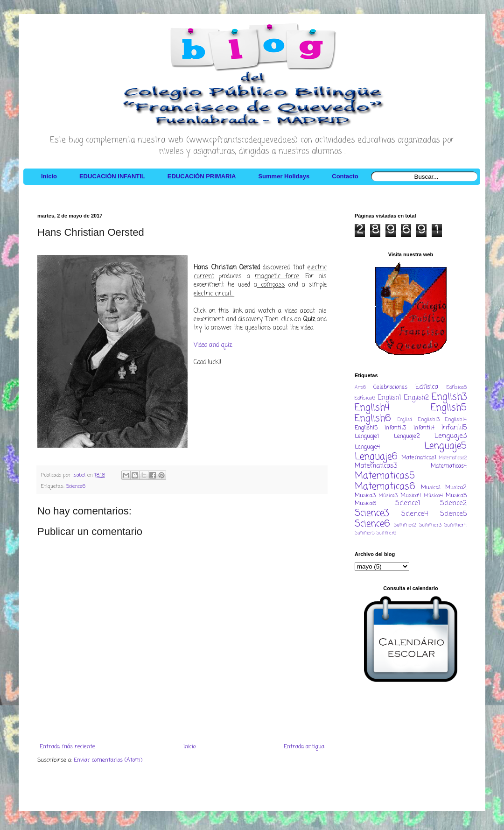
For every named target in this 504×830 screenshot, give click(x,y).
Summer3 (430, 525)
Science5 (453, 514)
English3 (449, 397)
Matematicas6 (385, 487)
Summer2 (405, 525)
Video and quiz (213, 345)
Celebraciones (390, 387)
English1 (389, 398)
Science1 (408, 503)
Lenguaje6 (376, 457)
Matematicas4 (449, 466)
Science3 (372, 513)
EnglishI (405, 420)
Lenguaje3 (451, 436)
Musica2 (456, 488)
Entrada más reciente (67, 747)
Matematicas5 (385, 476)
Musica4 (411, 496)
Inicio (189, 747)
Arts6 (360, 388)
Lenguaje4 (367, 447)
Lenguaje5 (445, 446)
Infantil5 (454, 428)
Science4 (415, 514)
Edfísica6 (365, 398)
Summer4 (455, 525)
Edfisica (427, 387)
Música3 (388, 496)
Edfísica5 (457, 387)
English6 (373, 419)
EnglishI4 (456, 420)
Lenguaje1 (367, 436)
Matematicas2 (453, 458)
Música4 (433, 496)
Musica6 (365, 504)
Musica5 (456, 496)
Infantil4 (424, 428)
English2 (416, 398)
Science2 (453, 503)
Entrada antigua (304, 747)
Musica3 (365, 496)
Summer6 (386, 533)
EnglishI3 (429, 420)
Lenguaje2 (407, 436)
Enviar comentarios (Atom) (108, 760)
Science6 (76, 486)
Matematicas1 (419, 458)
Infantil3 (395, 428)
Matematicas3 (376, 466)
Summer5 (365, 533)
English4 (372, 408)
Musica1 (431, 488)
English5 (449, 408)
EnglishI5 (366, 428)
